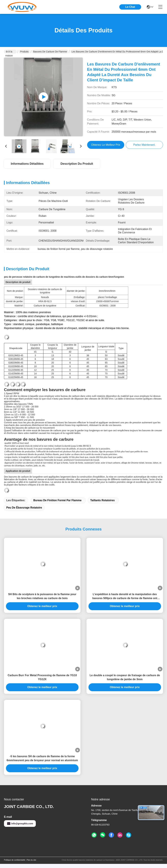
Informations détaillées (27, 164)
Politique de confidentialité (15, 860)
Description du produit (77, 164)
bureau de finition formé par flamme (57, 500)
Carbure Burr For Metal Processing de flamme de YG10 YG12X (42, 677)
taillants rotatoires (102, 500)
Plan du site (31, 860)
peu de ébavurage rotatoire (24, 508)
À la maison (9, 52)
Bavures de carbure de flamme (50, 52)
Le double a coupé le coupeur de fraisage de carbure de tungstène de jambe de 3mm (125, 677)
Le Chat (130, 7)
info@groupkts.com (20, 824)
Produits (24, 52)
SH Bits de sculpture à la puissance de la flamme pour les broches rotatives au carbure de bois (42, 596)
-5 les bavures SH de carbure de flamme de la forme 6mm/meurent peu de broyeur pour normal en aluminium (42, 758)
